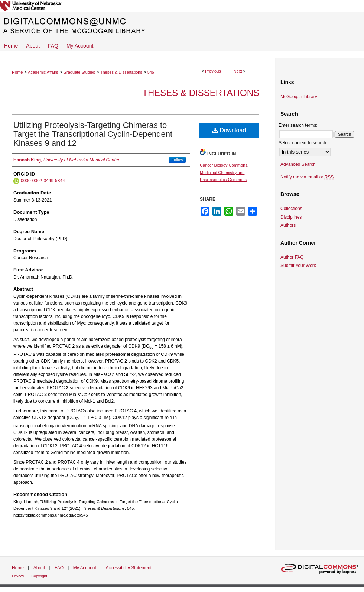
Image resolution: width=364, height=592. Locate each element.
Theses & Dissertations (121, 72)
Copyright (39, 576)
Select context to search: (303, 143)
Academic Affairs (43, 72)
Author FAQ (292, 257)
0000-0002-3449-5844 (43, 181)
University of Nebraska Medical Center (182, 6)
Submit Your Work (298, 266)
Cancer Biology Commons (224, 165)
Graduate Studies (79, 72)
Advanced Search (298, 164)
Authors (288, 225)
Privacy (18, 576)
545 (151, 72)
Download (229, 130)
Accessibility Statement (129, 568)
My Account (85, 568)
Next (238, 71)
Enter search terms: (298, 125)
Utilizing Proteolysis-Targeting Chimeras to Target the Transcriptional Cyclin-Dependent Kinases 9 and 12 (93, 134)
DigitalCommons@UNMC (182, 26)
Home (17, 72)
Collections (291, 209)
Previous (213, 71)
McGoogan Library (299, 97)
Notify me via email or (307, 177)
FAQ (59, 568)
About (39, 568)
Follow (177, 160)
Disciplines (291, 217)
